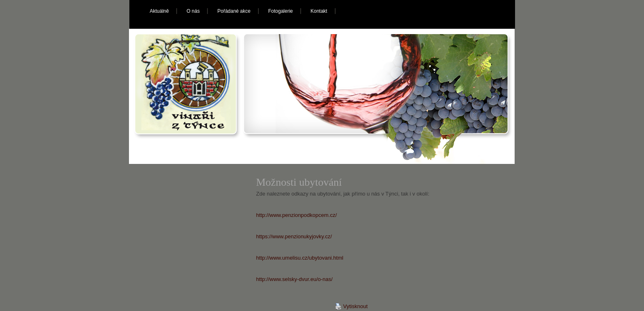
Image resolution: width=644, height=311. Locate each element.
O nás (193, 11)
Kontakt (319, 11)
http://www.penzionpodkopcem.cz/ (297, 215)
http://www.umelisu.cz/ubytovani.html (300, 258)
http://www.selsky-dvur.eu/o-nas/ (294, 279)
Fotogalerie (281, 11)
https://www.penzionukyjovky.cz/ (294, 236)
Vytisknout (352, 306)
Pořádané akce (234, 11)
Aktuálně (160, 11)
